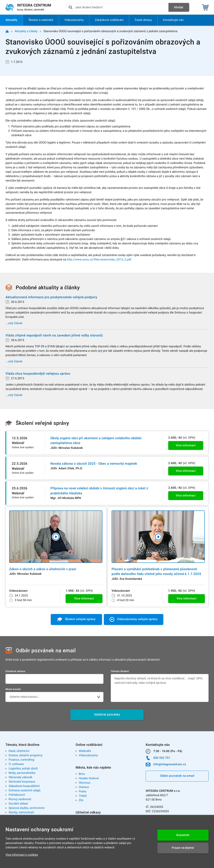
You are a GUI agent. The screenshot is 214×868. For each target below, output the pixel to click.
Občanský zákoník (20, 777)
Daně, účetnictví (19, 751)
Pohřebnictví (17, 795)
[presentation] (117, 7)
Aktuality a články (26, 31)
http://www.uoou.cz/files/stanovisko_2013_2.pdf (99, 260)
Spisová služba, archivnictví (27, 808)
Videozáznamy (88, 755)
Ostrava (84, 787)
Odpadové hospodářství (24, 786)
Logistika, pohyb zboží (23, 769)
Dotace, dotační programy (25, 755)
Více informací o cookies (22, 855)
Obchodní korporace (22, 782)
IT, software (16, 764)
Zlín (81, 800)
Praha (83, 792)
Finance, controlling (21, 760)
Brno (82, 774)
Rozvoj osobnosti (20, 799)
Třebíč (83, 796)
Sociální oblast (18, 804)
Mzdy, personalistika (22, 773)
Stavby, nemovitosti (21, 812)
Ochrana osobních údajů (25, 791)
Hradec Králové (89, 778)
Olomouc (85, 783)
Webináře (85, 751)
